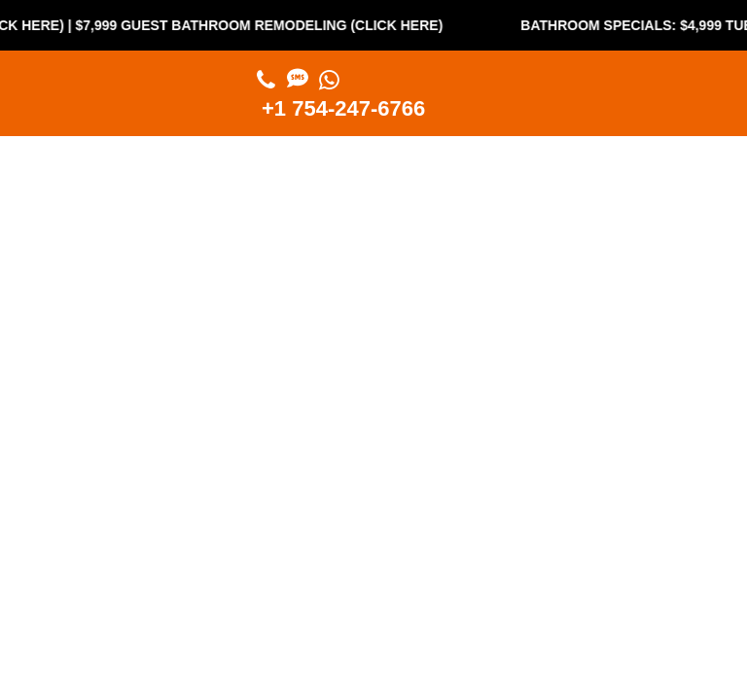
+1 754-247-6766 (343, 108)
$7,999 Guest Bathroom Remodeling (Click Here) (266, 25)
